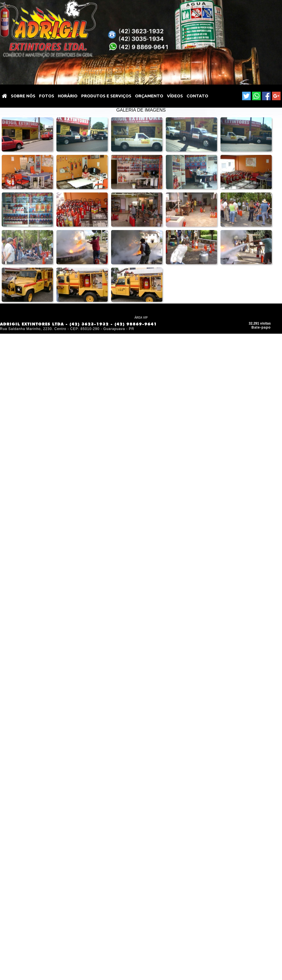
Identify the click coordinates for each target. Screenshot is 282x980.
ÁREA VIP (141, 317)
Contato (197, 96)
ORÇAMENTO (149, 96)
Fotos (47, 96)
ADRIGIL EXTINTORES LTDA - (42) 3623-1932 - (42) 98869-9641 (78, 324)
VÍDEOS (175, 96)
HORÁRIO (68, 96)
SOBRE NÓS (23, 96)
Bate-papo (261, 327)
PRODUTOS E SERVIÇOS (106, 96)
